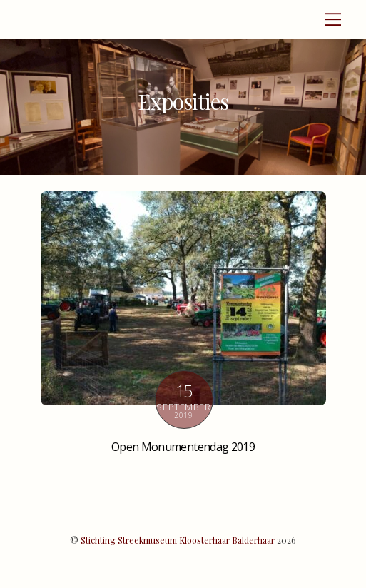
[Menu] (333, 19)
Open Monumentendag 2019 (183, 447)
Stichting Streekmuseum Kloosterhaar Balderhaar (178, 540)
